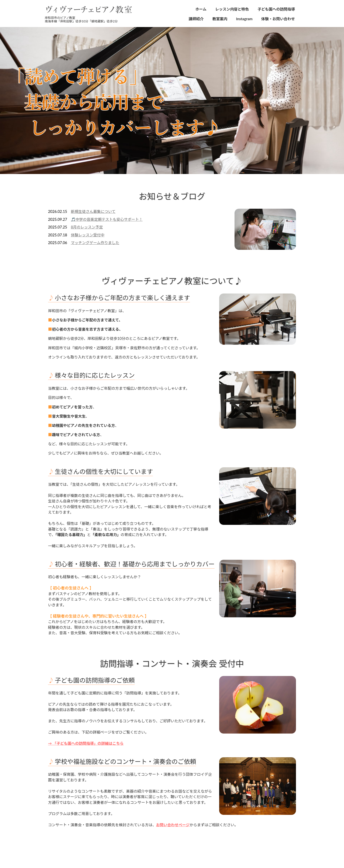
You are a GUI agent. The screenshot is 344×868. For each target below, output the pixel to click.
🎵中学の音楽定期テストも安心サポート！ (107, 219)
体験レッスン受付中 (88, 235)
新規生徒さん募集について (93, 211)
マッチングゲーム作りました (95, 243)
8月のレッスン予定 (87, 227)
